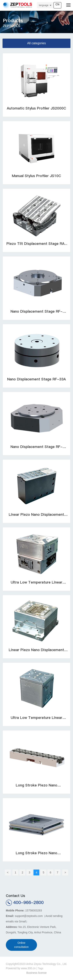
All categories (36, 43)
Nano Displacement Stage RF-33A (36, 379)
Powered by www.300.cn (21, 968)
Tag (40, 968)
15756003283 (34, 910)
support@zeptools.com (29, 916)
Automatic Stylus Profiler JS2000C (36, 108)
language (44, 5)
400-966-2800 (28, 902)
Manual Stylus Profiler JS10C (36, 176)
